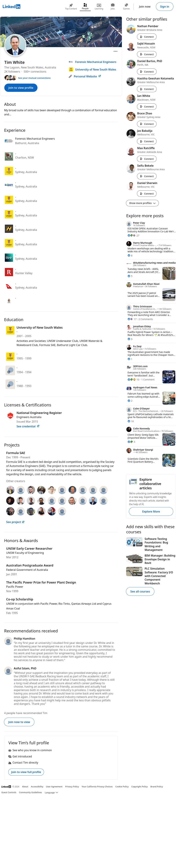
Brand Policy (157, 787)
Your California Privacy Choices (97, 787)
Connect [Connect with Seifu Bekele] (147, 176)
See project (15, 522)
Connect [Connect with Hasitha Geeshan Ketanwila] (147, 89)
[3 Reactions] (131, 442)
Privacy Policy (72, 787)
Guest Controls (9, 792)
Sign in (165, 7)
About (25, 787)
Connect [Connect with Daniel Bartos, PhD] (147, 72)
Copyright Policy (139, 787)
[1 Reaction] (130, 359)
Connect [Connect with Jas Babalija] (147, 141)
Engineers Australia (29, 417)
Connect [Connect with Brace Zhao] (147, 124)
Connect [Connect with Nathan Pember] (147, 37)
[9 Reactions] (130, 339)
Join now (145, 7)
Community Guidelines (31, 792)
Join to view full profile (26, 772)
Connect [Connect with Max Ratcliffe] (147, 159)
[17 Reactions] (132, 319)
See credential (28, 426)
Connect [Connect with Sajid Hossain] (147, 54)
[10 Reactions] (133, 379)
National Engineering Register (39, 413)
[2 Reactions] (130, 401)
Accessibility (37, 787)
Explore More (151, 511)
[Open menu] (115, 51)
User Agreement (54, 787)
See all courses (140, 591)
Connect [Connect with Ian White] (147, 107)
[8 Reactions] (130, 255)
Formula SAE (16, 453)
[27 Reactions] (133, 236)
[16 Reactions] (131, 421)
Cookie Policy (122, 787)
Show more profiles (142, 203)
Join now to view (19, 722)
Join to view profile (21, 88)
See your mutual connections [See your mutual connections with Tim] (34, 78)
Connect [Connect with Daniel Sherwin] (147, 194)
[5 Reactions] (130, 276)
